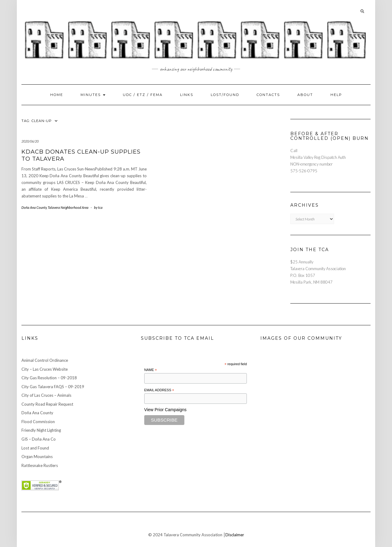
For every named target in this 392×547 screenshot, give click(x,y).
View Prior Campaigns (165, 410)
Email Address (159, 390)
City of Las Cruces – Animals (46, 395)
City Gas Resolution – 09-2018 (49, 378)
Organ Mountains (37, 457)
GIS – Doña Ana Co (39, 439)
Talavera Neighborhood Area (68, 207)
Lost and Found (35, 448)
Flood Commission (38, 422)
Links (187, 95)
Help (336, 95)
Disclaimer (235, 535)
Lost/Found (225, 95)
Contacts (268, 95)
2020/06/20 (30, 141)
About (305, 95)
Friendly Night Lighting (41, 430)
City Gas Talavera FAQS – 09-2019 (53, 387)
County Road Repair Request (47, 404)
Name (151, 370)
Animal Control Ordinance (45, 360)
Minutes (93, 95)
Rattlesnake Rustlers (40, 465)
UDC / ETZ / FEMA (143, 95)
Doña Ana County (34, 207)
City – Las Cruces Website (45, 369)
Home (57, 95)
